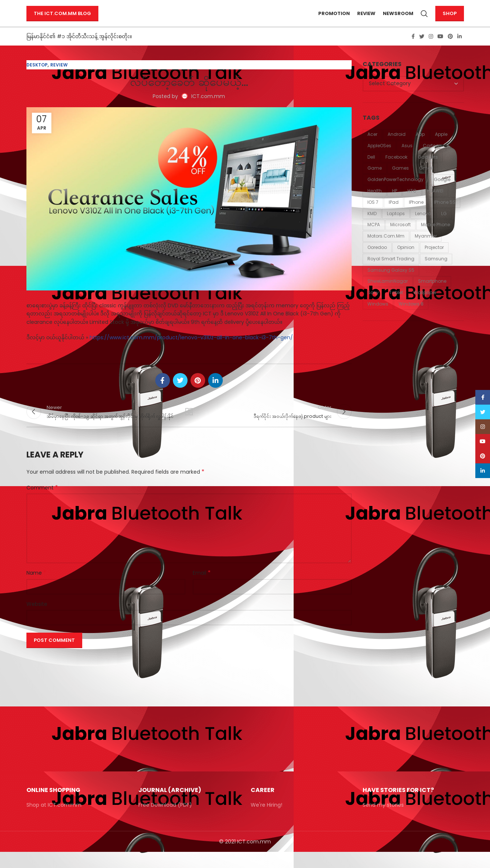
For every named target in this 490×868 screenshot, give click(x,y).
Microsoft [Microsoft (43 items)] (400, 236)
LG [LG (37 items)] (444, 225)
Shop (450, 19)
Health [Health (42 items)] (375, 202)
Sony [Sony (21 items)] (373, 304)
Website (37, 620)
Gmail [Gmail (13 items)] (426, 180)
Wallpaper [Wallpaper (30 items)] (425, 304)
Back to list (189, 426)
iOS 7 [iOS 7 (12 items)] (373, 214)
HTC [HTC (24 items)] (412, 202)
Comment (42, 503)
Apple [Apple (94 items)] (441, 146)
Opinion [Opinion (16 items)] (406, 259)
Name (36, 589)
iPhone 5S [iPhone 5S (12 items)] (445, 214)
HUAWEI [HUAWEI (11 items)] (435, 202)
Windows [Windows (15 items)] (378, 316)
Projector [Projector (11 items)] (434, 259)
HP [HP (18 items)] (395, 202)
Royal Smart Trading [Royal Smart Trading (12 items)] (391, 270)
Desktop (37, 77)
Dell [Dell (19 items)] (371, 168)
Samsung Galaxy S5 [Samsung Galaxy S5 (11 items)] (391, 281)
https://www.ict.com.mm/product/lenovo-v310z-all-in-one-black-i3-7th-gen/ (190, 349)
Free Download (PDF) (165, 821)
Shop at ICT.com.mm (54, 821)
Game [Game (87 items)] (375, 180)
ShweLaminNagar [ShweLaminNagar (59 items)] (388, 293)
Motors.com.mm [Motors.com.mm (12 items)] (386, 248)
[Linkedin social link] (460, 48)
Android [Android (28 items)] (397, 146)
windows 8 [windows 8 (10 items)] (411, 316)
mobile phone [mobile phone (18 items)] (435, 236)
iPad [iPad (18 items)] (394, 214)
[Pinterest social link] (450, 48)
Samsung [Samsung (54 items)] (436, 270)
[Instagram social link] (431, 48)
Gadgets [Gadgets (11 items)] (428, 168)
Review (59, 77)
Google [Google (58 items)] (442, 191)
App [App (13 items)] (420, 146)
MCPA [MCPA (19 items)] (374, 236)
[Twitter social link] (422, 48)
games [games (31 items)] (400, 180)
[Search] (424, 19)
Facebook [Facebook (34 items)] (396, 168)
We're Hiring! (266, 821)
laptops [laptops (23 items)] (396, 225)
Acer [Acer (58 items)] (372, 146)
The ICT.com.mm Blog (62, 19)
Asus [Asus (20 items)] (407, 157)
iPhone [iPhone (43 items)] (416, 214)
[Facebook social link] (413, 48)
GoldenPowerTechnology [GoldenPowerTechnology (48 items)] (395, 191)
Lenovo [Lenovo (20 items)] (423, 225)
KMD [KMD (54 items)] (372, 225)
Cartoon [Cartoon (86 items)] (432, 157)
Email (202, 589)
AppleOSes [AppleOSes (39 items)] (379, 157)
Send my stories (383, 821)
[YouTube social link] (440, 48)
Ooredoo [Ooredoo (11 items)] (377, 259)
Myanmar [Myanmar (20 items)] (426, 248)
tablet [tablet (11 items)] (396, 304)
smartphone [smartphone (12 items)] (432, 293)
